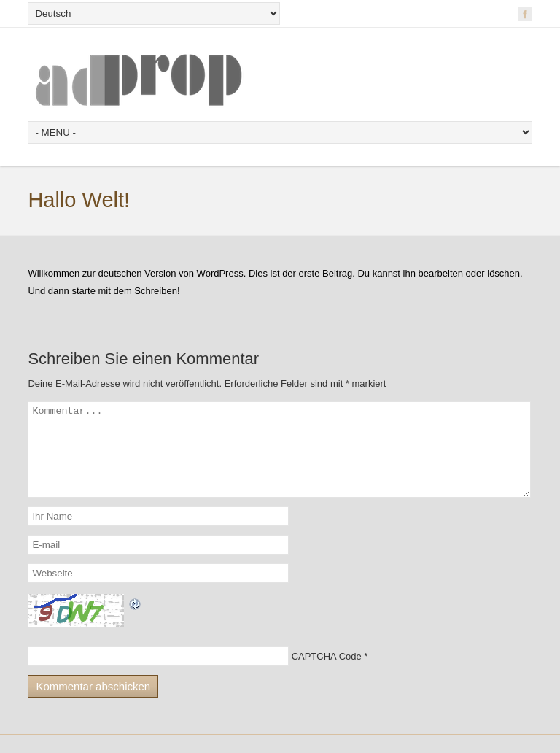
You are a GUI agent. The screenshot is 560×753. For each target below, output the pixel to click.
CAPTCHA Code (327, 674)
